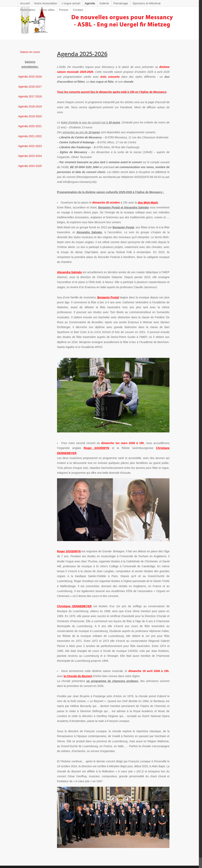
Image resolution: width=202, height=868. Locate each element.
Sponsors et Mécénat (147, 3)
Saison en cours (30, 52)
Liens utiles (47, 10)
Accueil (25, 3)
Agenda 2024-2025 (30, 166)
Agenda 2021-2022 (30, 136)
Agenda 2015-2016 (30, 77)
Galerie (104, 3)
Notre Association (46, 3)
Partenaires (28, 10)
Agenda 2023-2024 (30, 156)
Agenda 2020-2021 (30, 126)
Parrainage (121, 3)
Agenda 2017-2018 (30, 96)
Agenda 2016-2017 (30, 87)
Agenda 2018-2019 (30, 106)
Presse (64, 10)
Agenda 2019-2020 (30, 116)
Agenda (90, 3)
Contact (78, 10)
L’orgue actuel (71, 3)
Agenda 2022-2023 (30, 146)
